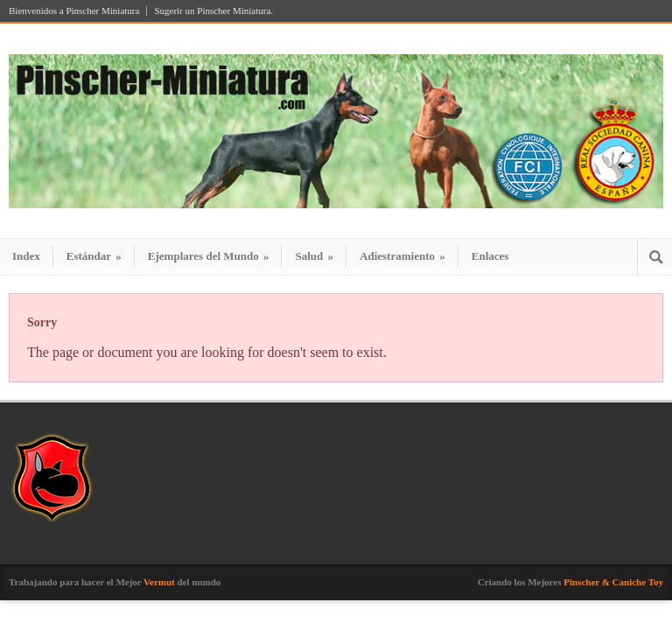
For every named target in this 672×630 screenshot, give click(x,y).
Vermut (159, 582)
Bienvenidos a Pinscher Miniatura (74, 11)
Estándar (94, 256)
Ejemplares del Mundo (209, 256)
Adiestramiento (402, 256)
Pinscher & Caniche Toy (613, 582)
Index (26, 256)
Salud (314, 256)
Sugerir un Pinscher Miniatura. (213, 11)
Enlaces (490, 256)
